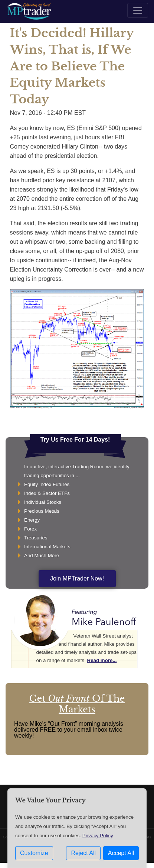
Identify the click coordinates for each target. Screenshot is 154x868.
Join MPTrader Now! (77, 578)
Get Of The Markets (77, 704)
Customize (34, 853)
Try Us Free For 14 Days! (75, 440)
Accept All (121, 853)
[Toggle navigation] (138, 10)
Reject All (83, 853)
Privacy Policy (98, 836)
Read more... (102, 660)
